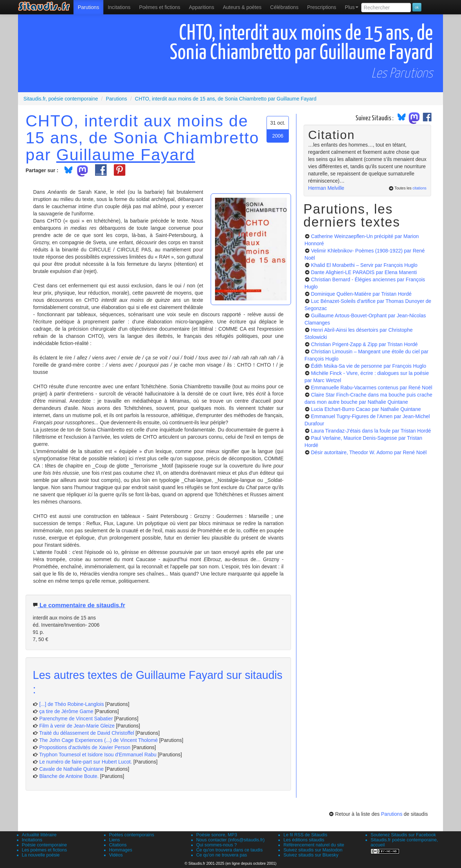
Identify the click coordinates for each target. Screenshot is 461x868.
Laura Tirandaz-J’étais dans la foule (371, 431)
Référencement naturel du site (314, 845)
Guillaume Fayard (126, 155)
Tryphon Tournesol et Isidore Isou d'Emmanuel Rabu (98, 755)
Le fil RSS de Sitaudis (305, 835)
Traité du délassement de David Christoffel (87, 733)
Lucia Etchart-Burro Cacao (366, 409)
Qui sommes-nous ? (217, 845)
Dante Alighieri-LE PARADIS (364, 272)
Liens (115, 840)
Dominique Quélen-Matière (361, 294)
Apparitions (202, 7)
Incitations (32, 840)
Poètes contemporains (132, 835)
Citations (118, 845)
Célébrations (284, 7)
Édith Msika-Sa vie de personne (368, 366)
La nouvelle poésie (41, 855)
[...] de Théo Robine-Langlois (72, 704)
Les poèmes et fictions (44, 850)
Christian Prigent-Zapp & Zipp (364, 344)
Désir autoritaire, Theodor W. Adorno (369, 452)
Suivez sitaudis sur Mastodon (313, 850)
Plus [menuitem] (352, 7)
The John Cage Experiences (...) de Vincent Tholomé (99, 740)
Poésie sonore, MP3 (217, 835)
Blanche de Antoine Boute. (69, 776)
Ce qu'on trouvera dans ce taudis (229, 850)
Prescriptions (322, 7)
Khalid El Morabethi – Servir (364, 265)
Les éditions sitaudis (304, 840)
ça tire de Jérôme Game (66, 711)
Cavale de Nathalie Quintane (71, 769)
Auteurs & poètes (242, 7)
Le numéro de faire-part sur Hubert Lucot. (86, 762)
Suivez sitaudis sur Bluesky (311, 855)
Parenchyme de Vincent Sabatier (76, 719)
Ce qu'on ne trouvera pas (222, 855)
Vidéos (116, 855)
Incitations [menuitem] (119, 7)
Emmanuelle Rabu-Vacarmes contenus (372, 388)
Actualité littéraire (39, 835)
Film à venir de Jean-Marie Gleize (77, 726)
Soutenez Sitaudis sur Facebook (403, 835)
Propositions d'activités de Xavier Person (85, 747)
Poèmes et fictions (160, 7)
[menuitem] (88, 7)
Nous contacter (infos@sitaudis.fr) (230, 840)
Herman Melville (326, 188)
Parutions (88, 7)
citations (419, 188)
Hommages (121, 850)
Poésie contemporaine (44, 845)
